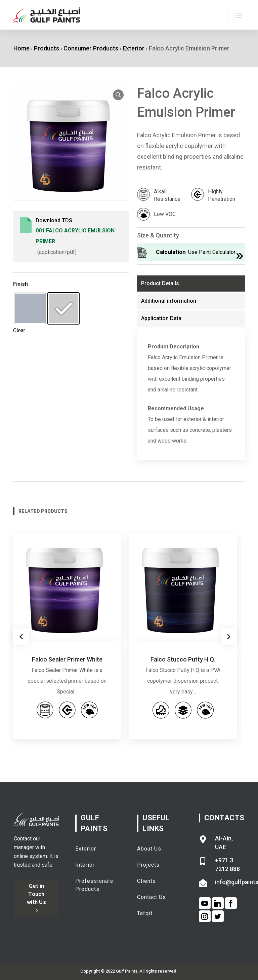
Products (47, 48)
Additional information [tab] (169, 301)
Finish (20, 284)
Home (21, 48)
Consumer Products (91, 48)
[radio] (30, 308)
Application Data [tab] (161, 318)
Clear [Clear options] (19, 330)
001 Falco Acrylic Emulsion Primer (75, 236)
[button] (118, 95)
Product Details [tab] (160, 283)
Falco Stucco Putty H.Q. (183, 659)
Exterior (134, 48)
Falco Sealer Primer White (67, 659)
